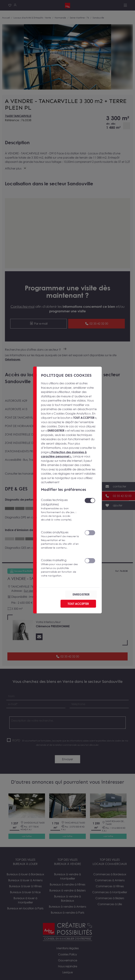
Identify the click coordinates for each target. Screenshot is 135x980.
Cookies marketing (61, 568)
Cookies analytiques (61, 540)
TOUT (78, 604)
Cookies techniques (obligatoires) (61, 510)
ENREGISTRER (81, 594)
